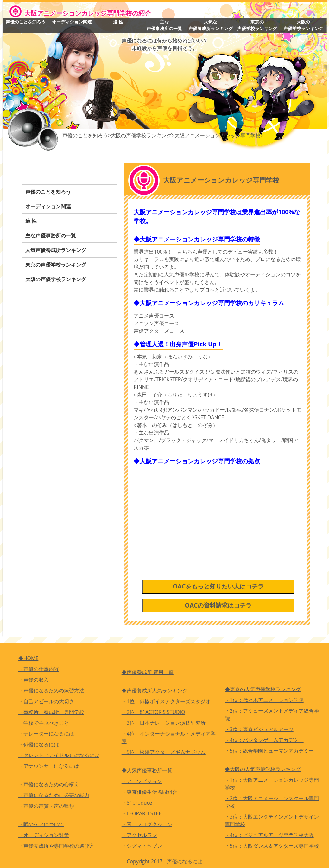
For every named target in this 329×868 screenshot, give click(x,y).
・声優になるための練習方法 (51, 691)
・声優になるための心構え (49, 784)
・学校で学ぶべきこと (44, 723)
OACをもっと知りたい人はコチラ (218, 586)
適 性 (118, 22)
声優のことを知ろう (26, 22)
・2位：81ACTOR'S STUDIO (153, 712)
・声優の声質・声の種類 (46, 806)
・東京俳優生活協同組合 (149, 792)
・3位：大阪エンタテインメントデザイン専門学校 (272, 820)
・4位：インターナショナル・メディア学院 (169, 737)
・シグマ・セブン (142, 846)
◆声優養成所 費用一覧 (148, 672)
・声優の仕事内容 (39, 669)
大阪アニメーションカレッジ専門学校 (218, 135)
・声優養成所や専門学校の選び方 (56, 846)
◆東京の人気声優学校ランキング (263, 689)
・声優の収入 (34, 680)
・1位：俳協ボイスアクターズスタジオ (166, 701)
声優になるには (185, 861)
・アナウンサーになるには (49, 766)
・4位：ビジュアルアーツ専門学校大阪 (269, 835)
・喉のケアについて (41, 824)
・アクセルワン (139, 835)
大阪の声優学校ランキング (303, 25)
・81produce (137, 803)
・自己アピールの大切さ (46, 701)
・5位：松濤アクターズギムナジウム (164, 752)
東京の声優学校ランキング (257, 25)
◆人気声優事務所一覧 (147, 770)
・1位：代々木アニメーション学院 (264, 700)
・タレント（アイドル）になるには (59, 755)
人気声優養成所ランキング (56, 250)
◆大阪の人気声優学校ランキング (263, 769)
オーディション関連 (72, 22)
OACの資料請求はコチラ (218, 605)
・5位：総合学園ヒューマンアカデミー (269, 751)
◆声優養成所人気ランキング (155, 691)
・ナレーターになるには (46, 734)
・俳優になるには (39, 744)
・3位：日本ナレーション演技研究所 (164, 723)
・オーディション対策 (44, 835)
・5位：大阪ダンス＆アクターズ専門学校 (272, 846)
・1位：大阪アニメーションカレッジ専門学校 (272, 784)
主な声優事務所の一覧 (164, 25)
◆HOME (28, 658)
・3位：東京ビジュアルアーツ (259, 729)
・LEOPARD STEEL (143, 813)
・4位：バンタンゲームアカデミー (264, 740)
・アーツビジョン (142, 781)
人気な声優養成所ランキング (211, 25)
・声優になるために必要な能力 (54, 795)
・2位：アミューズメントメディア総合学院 (272, 715)
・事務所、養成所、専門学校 (51, 712)
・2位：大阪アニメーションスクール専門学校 (272, 802)
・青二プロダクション (147, 824)
